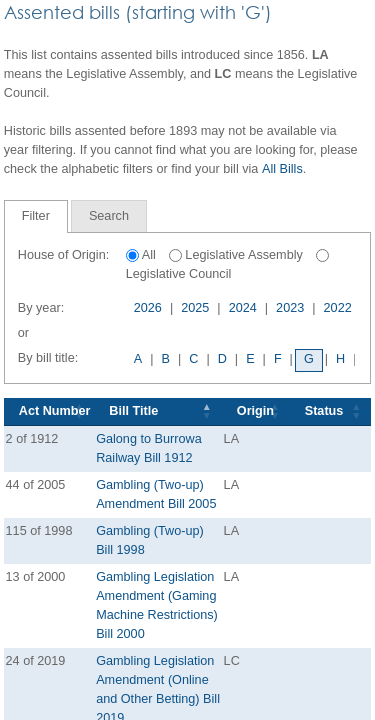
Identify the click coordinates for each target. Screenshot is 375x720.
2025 (195, 308)
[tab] (36, 216)
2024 (243, 308)
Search (109, 216)
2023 (290, 308)
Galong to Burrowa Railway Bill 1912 (149, 448)
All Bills (282, 169)
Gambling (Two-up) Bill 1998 (150, 540)
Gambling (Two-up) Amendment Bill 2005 (156, 494)
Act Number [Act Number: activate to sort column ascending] (55, 411)
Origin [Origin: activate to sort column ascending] (255, 411)
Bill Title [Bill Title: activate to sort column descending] (133, 411)
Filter (36, 216)
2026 (148, 308)
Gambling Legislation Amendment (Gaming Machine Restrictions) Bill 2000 (157, 605)
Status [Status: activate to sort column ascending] (324, 411)
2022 (338, 308)
